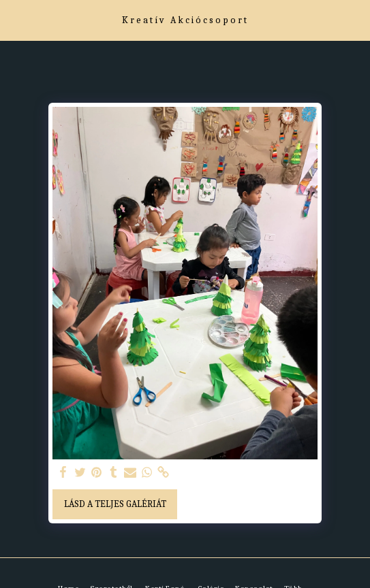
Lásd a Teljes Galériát (115, 504)
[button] (15, 19)
